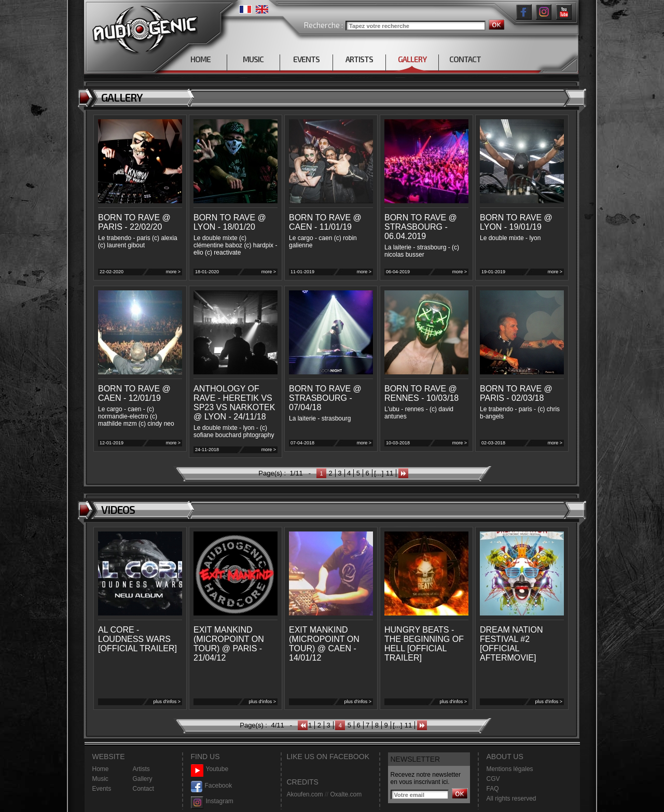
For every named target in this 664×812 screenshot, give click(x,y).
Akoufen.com (305, 794)
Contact (143, 789)
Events (102, 789)
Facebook (212, 786)
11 (390, 473)
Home (101, 769)
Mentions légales (510, 769)
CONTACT (465, 59)
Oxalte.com (346, 794)
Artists (141, 769)
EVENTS (306, 59)
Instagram (212, 801)
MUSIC (253, 59)
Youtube (210, 769)
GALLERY (412, 59)
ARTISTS (359, 59)
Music (100, 779)
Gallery (143, 779)
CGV (493, 779)
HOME (200, 59)
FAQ (493, 789)
